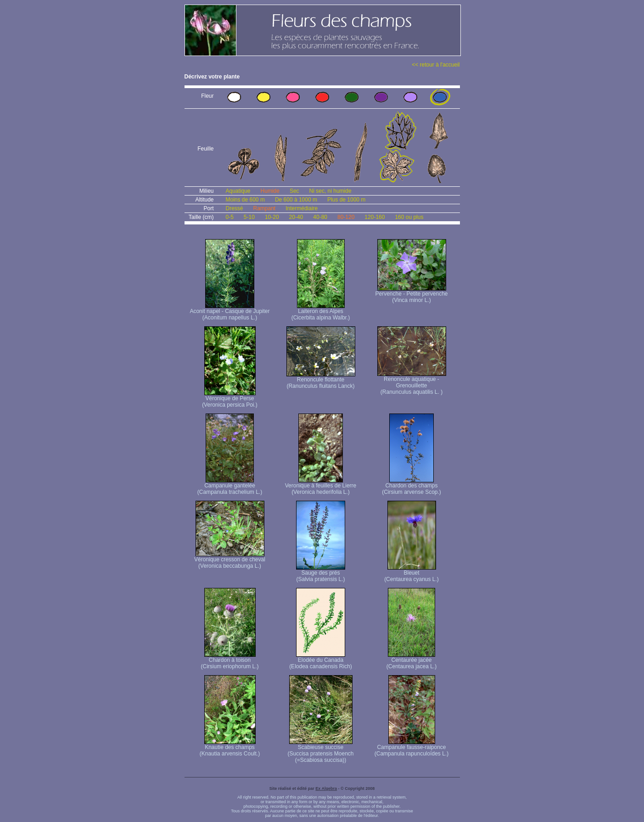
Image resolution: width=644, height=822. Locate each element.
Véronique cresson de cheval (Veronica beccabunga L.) (230, 560)
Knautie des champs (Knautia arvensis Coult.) (230, 748)
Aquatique (238, 191)
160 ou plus (409, 217)
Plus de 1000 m (346, 200)
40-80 (320, 217)
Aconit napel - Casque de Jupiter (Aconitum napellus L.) (230, 312)
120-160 (375, 217)
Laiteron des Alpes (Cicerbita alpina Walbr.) (321, 312)
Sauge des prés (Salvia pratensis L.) (321, 573)
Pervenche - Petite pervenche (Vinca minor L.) (411, 294)
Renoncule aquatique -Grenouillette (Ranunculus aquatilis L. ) (412, 383)
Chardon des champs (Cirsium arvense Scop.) (412, 486)
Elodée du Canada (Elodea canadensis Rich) (321, 661)
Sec (294, 191)
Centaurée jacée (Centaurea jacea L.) (412, 661)
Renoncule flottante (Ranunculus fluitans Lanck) (321, 380)
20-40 (296, 217)
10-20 (272, 217)
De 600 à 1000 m (296, 200)
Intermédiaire (302, 208)
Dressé (235, 208)
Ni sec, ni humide (330, 191)
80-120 (346, 217)
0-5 (230, 217)
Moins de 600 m (245, 200)
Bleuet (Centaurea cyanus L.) (412, 573)
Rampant (265, 208)
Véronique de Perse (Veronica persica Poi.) (230, 399)
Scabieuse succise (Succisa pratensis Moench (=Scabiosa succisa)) (320, 751)
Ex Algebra (326, 788)
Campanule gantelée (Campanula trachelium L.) (230, 486)
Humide (270, 191)
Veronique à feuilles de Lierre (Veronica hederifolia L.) (321, 486)
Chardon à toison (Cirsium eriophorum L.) (230, 661)
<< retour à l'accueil (436, 65)
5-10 (249, 217)
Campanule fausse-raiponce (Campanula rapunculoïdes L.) (412, 748)
